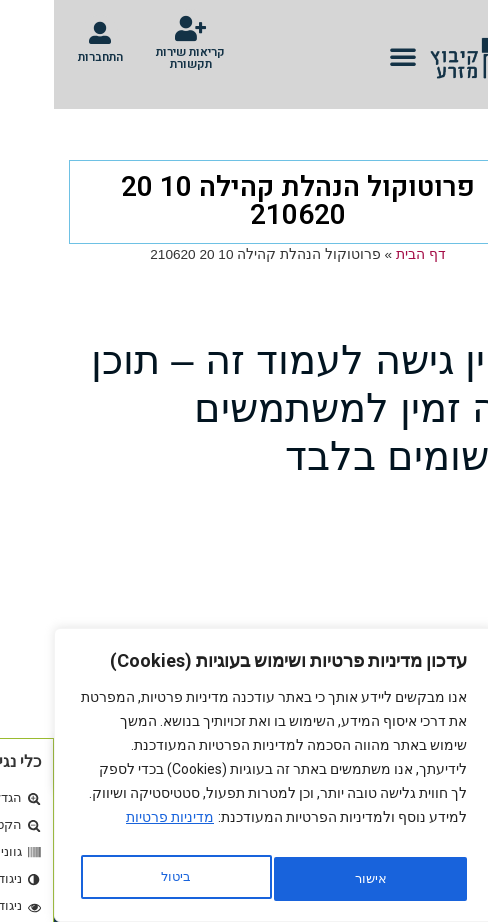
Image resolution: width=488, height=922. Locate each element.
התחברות (46, 57)
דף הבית (367, 254)
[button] (349, 56)
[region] (220, 781)
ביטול (311, 879)
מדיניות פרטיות (116, 829)
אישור (122, 879)
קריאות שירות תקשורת (136, 58)
